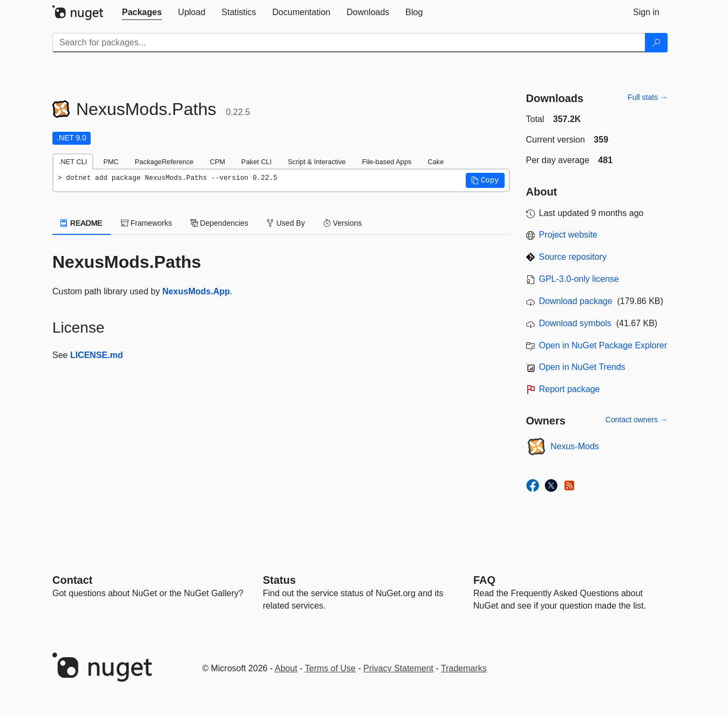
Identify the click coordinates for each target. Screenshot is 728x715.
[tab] (142, 12)
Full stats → (648, 97)
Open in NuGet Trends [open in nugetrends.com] (582, 367)
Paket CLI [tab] (256, 162)
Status (279, 580)
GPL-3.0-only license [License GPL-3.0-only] (579, 279)
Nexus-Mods (575, 446)
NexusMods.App (196, 291)
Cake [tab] (436, 162)
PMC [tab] (111, 162)
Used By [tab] (286, 223)
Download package (576, 301)
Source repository (573, 257)
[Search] (656, 43)
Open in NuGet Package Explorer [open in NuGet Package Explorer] (603, 345)
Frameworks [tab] (147, 223)
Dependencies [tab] (219, 223)
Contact (72, 580)
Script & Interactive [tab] (317, 162)
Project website (569, 235)
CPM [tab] (217, 162)
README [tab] (81, 223)
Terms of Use (330, 668)
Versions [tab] (343, 223)
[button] (485, 180)
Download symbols (575, 323)
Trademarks (464, 668)
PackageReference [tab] (164, 162)
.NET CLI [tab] (73, 162)
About (286, 668)
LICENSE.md (97, 355)
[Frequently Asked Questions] (484, 580)
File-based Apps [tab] (387, 162)
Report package (570, 389)
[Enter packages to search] (349, 43)
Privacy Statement (398, 668)
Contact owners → (637, 420)
